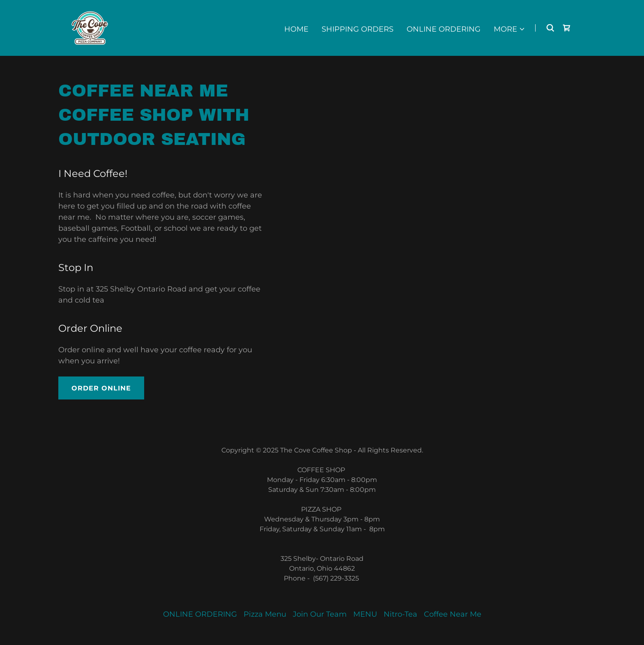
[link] (90, 28)
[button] (509, 29)
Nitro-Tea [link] (400, 614)
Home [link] (296, 29)
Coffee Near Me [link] (453, 614)
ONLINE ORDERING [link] (444, 29)
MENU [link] (365, 614)
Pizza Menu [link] (265, 614)
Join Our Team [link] (320, 614)
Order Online (101, 388)
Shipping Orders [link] (358, 29)
